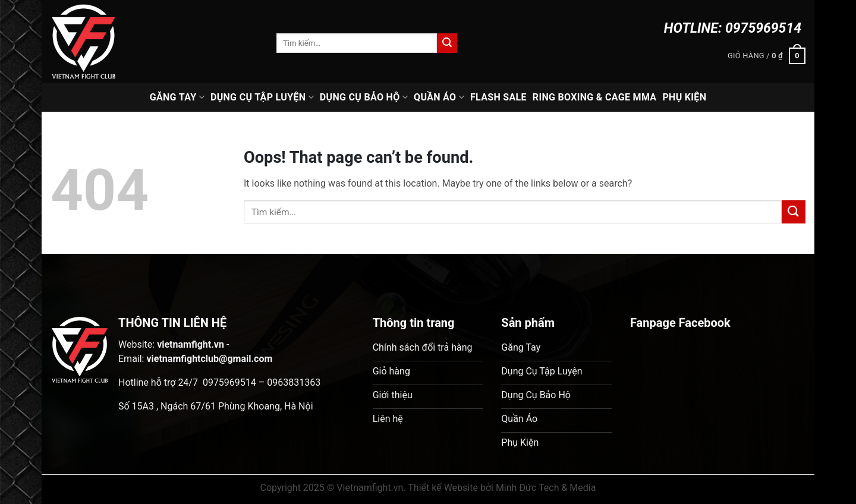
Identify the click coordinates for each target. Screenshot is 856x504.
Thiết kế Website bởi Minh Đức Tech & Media (502, 488)
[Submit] (447, 43)
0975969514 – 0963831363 (262, 382)
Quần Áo (439, 97)
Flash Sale (498, 97)
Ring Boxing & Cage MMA (595, 97)
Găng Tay (177, 97)
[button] (767, 56)
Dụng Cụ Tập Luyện (262, 97)
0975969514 (763, 28)
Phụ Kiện (684, 97)
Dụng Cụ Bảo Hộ (364, 97)
